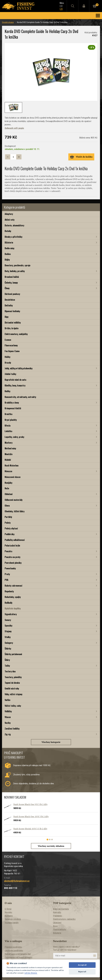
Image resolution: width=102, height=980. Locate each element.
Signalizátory (11, 614)
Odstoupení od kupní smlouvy (18, 957)
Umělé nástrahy (12, 688)
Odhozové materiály (14, 500)
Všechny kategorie (51, 742)
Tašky (7, 666)
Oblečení (9, 494)
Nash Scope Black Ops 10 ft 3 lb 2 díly (31, 816)
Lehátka (8, 431)
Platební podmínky (13, 947)
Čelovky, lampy (11, 283)
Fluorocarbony (11, 345)
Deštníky (9, 305)
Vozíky (8, 723)
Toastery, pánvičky (13, 677)
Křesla (8, 425)
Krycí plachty (11, 420)
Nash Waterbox (12, 465)
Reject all (82, 972)
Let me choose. (31, 973)
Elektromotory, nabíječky (16, 334)
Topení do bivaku (12, 683)
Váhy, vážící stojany (13, 694)
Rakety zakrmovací (13, 586)
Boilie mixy (9, 248)
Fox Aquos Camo (12, 351)
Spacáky (8, 625)
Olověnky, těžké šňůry (15, 511)
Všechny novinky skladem (51, 846)
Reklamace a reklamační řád (18, 954)
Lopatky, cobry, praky (14, 437)
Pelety (8, 523)
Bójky (7, 260)
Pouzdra (8, 551)
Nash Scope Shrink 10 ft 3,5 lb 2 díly (30, 829)
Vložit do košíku (81, 157)
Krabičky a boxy (12, 402)
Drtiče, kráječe (12, 328)
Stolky (8, 637)
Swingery (9, 643)
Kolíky (7, 391)
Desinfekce (10, 300)
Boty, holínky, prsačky (15, 271)
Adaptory (9, 214)
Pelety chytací (11, 528)
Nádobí (8, 460)
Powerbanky (10, 568)
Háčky (7, 357)
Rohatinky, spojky (13, 597)
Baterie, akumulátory (14, 225)
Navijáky (8, 483)
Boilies (8, 254)
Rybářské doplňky (13, 608)
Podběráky (10, 534)
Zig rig (8, 734)
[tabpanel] (50, 821)
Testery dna (10, 671)
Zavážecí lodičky (12, 728)
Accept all (82, 965)
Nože (7, 488)
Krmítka (8, 414)
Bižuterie (9, 242)
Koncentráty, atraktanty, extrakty (20, 397)
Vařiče (7, 700)
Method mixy (10, 448)
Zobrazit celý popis (14, 128)
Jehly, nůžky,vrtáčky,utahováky (19, 368)
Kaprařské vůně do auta (15, 380)
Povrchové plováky (13, 563)
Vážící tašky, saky (13, 706)
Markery (9, 443)
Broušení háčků (12, 277)
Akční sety (10, 220)
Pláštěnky (58, 916)
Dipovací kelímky (12, 311)
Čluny (7, 288)
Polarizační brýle (12, 545)
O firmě (8, 909)
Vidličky (8, 711)
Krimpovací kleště (13, 408)
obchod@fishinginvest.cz (17, 881)
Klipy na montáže (61, 909)
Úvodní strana (8, 22)
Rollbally (8, 603)
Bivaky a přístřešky (13, 237)
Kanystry (57, 912)
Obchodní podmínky (14, 951)
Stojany (8, 631)
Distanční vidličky (13, 322)
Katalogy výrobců (13, 919)
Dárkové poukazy (12, 294)
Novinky (8, 912)
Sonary (8, 620)
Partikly (8, 517)
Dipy (7, 317)
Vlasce (8, 717)
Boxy (55, 926)
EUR (60, 6)
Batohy (8, 231)
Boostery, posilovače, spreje (17, 265)
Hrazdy (8, 363)
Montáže (9, 454)
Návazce (8, 471)
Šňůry (7, 660)
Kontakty (9, 916)
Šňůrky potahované (13, 654)
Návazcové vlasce (13, 477)
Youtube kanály (12, 923)
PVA (6, 580)
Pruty (7, 574)
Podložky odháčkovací (15, 540)
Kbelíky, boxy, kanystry (15, 385)
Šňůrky (8, 648)
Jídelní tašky (10, 374)
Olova (7, 505)
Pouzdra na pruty (12, 557)
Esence (8, 340)
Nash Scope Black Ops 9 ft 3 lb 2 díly (30, 804)
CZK (60, 9)
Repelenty (9, 591)
